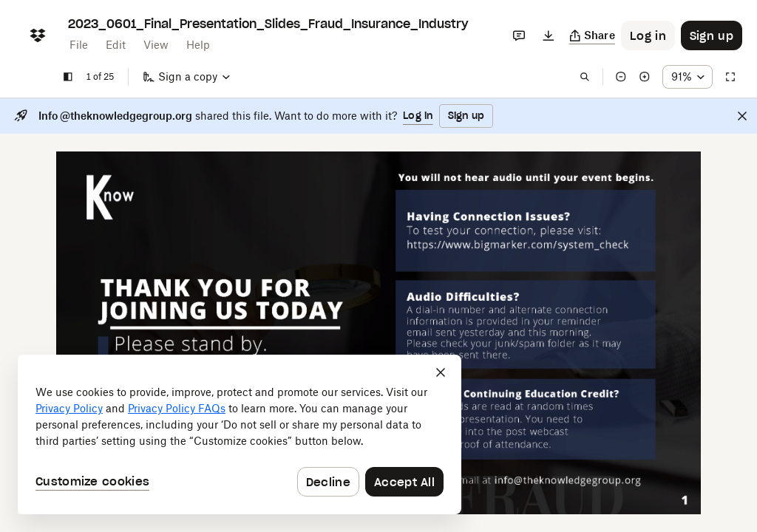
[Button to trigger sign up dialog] (712, 35)
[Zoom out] (621, 77)
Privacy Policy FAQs (177, 408)
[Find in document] (585, 77)
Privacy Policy (69, 408)
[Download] (549, 35)
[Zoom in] (645, 77)
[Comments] (519, 35)
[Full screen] (730, 77)
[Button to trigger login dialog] (648, 35)
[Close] (742, 116)
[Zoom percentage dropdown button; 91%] (688, 77)
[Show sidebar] (68, 77)
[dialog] (240, 434)
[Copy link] (593, 35)
